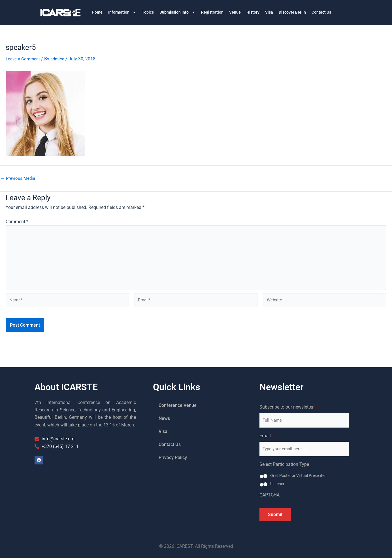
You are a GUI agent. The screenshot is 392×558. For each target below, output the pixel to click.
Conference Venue (178, 405)
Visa (269, 12)
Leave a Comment (24, 59)
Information (122, 12)
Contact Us (321, 12)
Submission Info (177, 12)
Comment (17, 222)
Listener (277, 484)
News (164, 418)
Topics (148, 12)
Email (267, 436)
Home (97, 12)
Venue (235, 12)
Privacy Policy (173, 457)
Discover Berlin (292, 12)
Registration (212, 12)
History (253, 12)
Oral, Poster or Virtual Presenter (298, 475)
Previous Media (19, 178)
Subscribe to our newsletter (289, 407)
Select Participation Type (286, 464)
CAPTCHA (269, 495)
